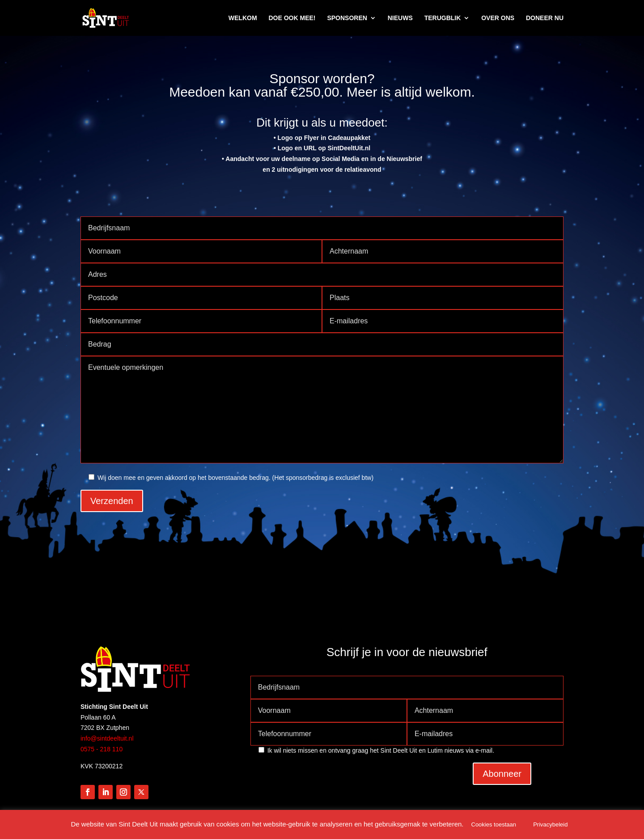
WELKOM (243, 18)
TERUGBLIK (443, 18)
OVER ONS (498, 18)
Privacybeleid (550, 824)
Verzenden (112, 501)
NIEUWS (400, 18)
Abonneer (502, 774)
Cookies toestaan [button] (494, 824)
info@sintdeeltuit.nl (107, 738)
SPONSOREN (347, 18)
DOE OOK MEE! (292, 18)
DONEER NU (545, 18)
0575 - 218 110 (102, 749)
